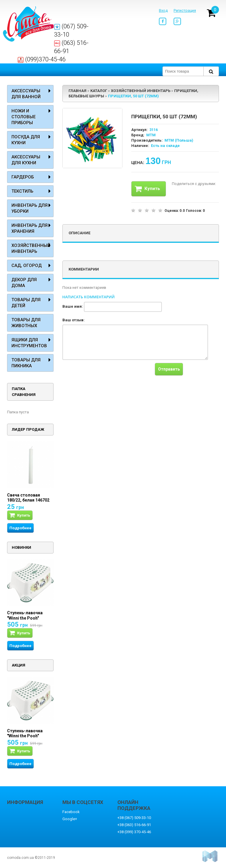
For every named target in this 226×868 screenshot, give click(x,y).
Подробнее (20, 528)
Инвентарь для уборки (30, 208)
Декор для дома (24, 283)
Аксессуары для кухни (26, 160)
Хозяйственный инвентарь (31, 248)
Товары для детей (26, 303)
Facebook (71, 812)
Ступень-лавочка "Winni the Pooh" (25, 615)
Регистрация (185, 10)
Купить (147, 189)
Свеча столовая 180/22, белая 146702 (28, 498)
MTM (151, 135)
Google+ (70, 819)
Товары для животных (26, 323)
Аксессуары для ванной (26, 94)
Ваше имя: (73, 306)
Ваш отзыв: (74, 320)
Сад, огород (27, 266)
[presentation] (107, 374)
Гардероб (23, 177)
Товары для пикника (26, 363)
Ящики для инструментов (29, 343)
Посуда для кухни (26, 140)
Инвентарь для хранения (30, 228)
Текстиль (22, 191)
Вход (163, 10)
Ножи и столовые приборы (24, 117)
